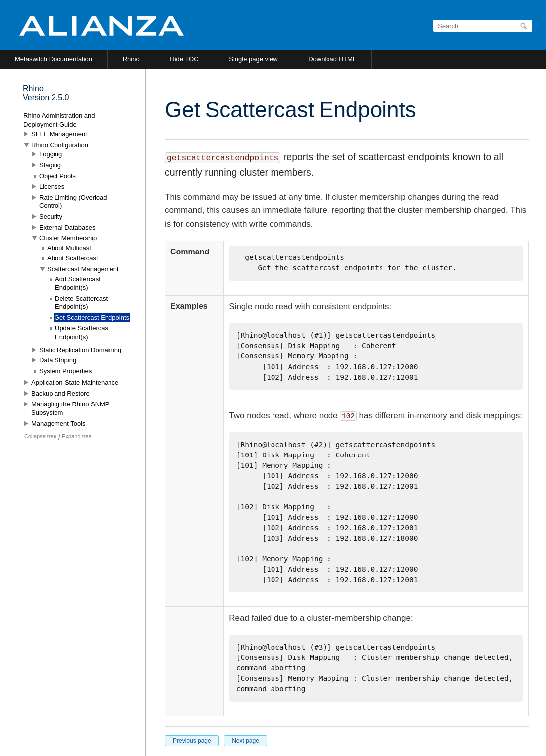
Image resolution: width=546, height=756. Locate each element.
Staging (50, 165)
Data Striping (58, 360)
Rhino (131, 59)
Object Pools (57, 176)
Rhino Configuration (60, 145)
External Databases (67, 227)
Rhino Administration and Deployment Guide (59, 120)
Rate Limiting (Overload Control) (73, 202)
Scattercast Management (83, 269)
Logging (51, 154)
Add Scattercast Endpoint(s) (78, 283)
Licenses (52, 186)
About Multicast (69, 248)
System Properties (65, 371)
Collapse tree (40, 436)
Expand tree (77, 436)
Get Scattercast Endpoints (92, 318)
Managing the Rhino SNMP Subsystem (70, 409)
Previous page (192, 741)
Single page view (253, 59)
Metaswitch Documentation (54, 59)
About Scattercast (73, 258)
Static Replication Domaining (80, 350)
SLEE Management (59, 134)
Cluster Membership (68, 238)
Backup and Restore (60, 393)
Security (51, 217)
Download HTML (332, 59)
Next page (246, 741)
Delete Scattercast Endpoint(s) (81, 303)
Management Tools (58, 424)
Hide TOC (184, 59)
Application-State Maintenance (75, 382)
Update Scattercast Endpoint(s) (82, 332)
